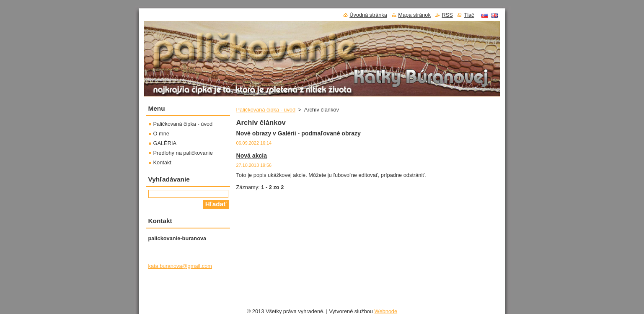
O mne (161, 134)
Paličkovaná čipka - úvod (266, 110)
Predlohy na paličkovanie (183, 153)
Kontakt (162, 162)
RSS (447, 15)
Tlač (469, 15)
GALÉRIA (165, 143)
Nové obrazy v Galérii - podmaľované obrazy (299, 133)
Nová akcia (252, 156)
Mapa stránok (414, 15)
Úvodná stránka (368, 15)
